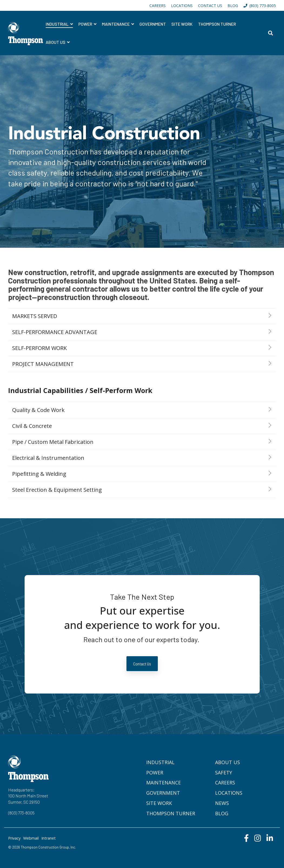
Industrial (58, 24)
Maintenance (116, 24)
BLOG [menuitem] (233, 6)
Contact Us (142, 664)
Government (153, 24)
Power (86, 24)
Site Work (182, 24)
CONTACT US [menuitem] (210, 6)
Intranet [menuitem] (49, 838)
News (222, 803)
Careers (225, 783)
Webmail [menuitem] (31, 838)
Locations (229, 793)
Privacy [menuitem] (14, 838)
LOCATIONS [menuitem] (182, 6)
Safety (224, 773)
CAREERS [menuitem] (158, 6)
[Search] (270, 33)
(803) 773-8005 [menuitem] (260, 6)
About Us (56, 42)
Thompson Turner (217, 24)
